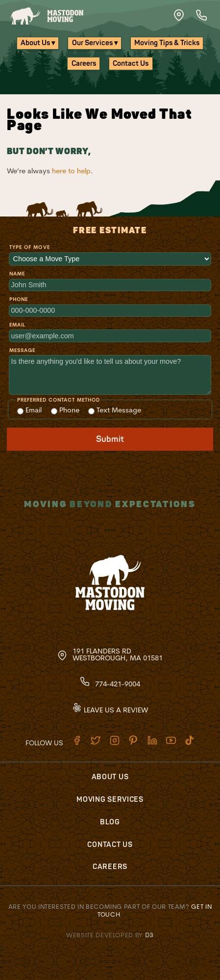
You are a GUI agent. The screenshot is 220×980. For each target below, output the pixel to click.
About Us (110, 777)
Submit (110, 439)
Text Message (115, 410)
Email (17, 325)
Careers (84, 64)
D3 (149, 935)
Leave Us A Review (110, 710)
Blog (110, 822)
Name (17, 274)
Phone (19, 299)
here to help (71, 171)
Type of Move (29, 247)
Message (22, 350)
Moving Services (110, 800)
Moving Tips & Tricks (167, 43)
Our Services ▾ (95, 43)
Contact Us (131, 64)
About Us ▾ (38, 43)
